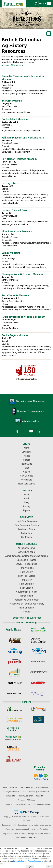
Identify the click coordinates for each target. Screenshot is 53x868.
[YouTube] (31, 431)
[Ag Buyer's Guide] (15, 640)
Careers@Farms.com (10, 792)
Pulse (26, 468)
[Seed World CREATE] (13, 748)
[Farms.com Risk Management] (15, 672)
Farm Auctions (27, 568)
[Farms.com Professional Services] (13, 737)
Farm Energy (26, 572)
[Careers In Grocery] (15, 720)
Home (4, 787)
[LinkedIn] (38, 431)
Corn (27, 448)
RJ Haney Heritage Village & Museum (23, 317)
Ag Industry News (26, 548)
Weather (27, 612)
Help (21, 787)
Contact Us (40, 796)
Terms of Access (28, 792)
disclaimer (33, 838)
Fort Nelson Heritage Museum (19, 159)
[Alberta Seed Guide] (38, 640)
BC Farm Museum (12, 101)
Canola (26, 460)
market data (26, 817)
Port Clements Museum (15, 295)
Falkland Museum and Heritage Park (23, 138)
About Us (13, 787)
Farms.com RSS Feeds (26, 800)
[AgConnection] (38, 694)
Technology (27, 533)
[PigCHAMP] (13, 759)
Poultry (27, 506)
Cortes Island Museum (15, 119)
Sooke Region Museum (15, 335)
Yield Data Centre (26, 484)
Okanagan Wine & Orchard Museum (22, 274)
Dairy (27, 502)
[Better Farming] (15, 651)
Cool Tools (26, 537)
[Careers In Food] (38, 709)
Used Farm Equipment (27, 521)
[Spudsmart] (15, 694)
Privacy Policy (43, 792)
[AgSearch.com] (38, 630)
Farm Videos (26, 588)
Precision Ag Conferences (27, 600)
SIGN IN (43, 3)
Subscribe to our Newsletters (27, 401)
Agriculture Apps (27, 552)
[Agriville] (15, 630)
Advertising (31, 787)
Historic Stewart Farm (15, 210)
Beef (27, 498)
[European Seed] (38, 662)
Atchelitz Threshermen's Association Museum (23, 78)
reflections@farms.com (12, 65)
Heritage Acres (10, 183)
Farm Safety (26, 580)
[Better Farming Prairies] (38, 651)
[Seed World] (15, 683)
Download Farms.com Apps (27, 411)
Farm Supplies (26, 584)
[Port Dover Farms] (41, 777)
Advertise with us (27, 421)
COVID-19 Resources (26, 564)
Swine (26, 495)
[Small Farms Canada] (38, 683)
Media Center (43, 787)
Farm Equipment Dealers (27, 525)
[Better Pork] (15, 662)
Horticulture (26, 480)
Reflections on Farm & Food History (26, 604)
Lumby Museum (11, 253)
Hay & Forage (27, 476)
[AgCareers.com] (15, 709)
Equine (26, 510)
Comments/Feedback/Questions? (19, 796)
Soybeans (27, 452)
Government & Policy (27, 592)
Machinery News (26, 529)
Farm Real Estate (26, 576)
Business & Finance (27, 560)
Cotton (27, 472)
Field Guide (26, 464)
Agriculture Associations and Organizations (26, 556)
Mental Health (26, 596)
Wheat (27, 456)
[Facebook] (24, 431)
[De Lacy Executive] (38, 720)
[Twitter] (17, 431)
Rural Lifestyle (27, 608)
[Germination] (38, 672)
